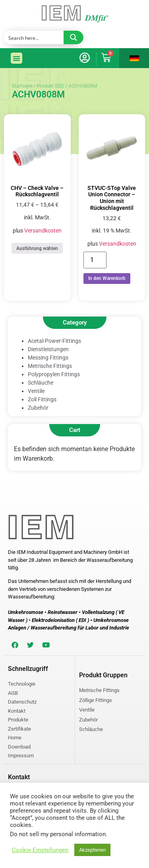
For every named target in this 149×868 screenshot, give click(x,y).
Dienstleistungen (48, 349)
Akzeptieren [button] (92, 850)
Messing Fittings (48, 358)
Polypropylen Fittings (54, 374)
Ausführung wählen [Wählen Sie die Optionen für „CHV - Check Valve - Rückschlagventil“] (37, 248)
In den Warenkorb (107, 278)
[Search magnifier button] (74, 37)
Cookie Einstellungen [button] (40, 850)
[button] (16, 58)
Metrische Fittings (50, 366)
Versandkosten (43, 231)
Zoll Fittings (42, 399)
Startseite (22, 86)
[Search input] (34, 37)
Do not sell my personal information (58, 834)
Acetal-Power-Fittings (54, 341)
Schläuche (41, 383)
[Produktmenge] (95, 260)
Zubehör (38, 408)
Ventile (36, 391)
